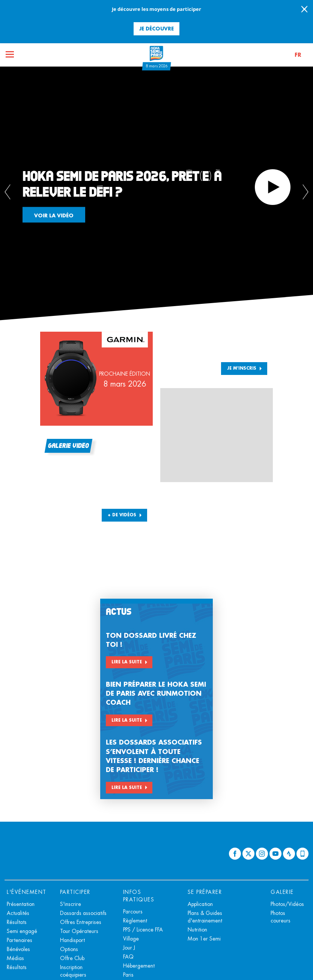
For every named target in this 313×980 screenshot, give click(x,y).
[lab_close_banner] (304, 10)
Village (131, 939)
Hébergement (139, 966)
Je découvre (156, 28)
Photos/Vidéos (287, 904)
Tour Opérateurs (79, 931)
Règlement (135, 921)
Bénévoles (18, 949)
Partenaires (20, 940)
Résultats (17, 922)
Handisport (72, 940)
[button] (296, 55)
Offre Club (72, 958)
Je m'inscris (242, 368)
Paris (128, 975)
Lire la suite (127, 662)
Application (200, 904)
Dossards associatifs (83, 913)
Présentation (21, 904)
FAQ (128, 957)
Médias (15, 958)
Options (69, 949)
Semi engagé (22, 931)
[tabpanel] (156, 193)
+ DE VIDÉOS (122, 515)
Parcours (133, 912)
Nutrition (197, 930)
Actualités (18, 913)
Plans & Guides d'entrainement (205, 917)
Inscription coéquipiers (73, 971)
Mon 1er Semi (204, 939)
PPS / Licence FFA (143, 930)
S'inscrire (71, 904)
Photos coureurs (281, 917)
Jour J (129, 948)
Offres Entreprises (81, 922)
